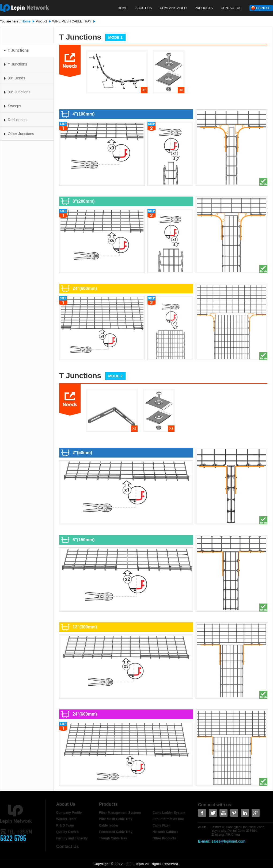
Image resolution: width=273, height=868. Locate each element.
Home (123, 8)
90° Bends (15, 78)
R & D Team (65, 825)
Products (204, 8)
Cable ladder (109, 825)
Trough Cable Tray (113, 838)
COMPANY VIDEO (173, 8)
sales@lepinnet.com (228, 841)
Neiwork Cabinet (165, 832)
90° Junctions (17, 92)
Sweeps (13, 106)
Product (41, 21)
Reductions (15, 120)
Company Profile (69, 813)
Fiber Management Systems (120, 813)
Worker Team (66, 819)
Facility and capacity (72, 838)
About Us (144, 8)
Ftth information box (168, 819)
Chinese (263, 8)
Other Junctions (19, 134)
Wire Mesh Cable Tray (116, 819)
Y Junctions (16, 64)
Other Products (164, 838)
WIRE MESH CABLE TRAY (72, 21)
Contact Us (231, 8)
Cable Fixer (161, 825)
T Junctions (16, 50)
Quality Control (68, 832)
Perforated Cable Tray (116, 832)
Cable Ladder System (169, 813)
